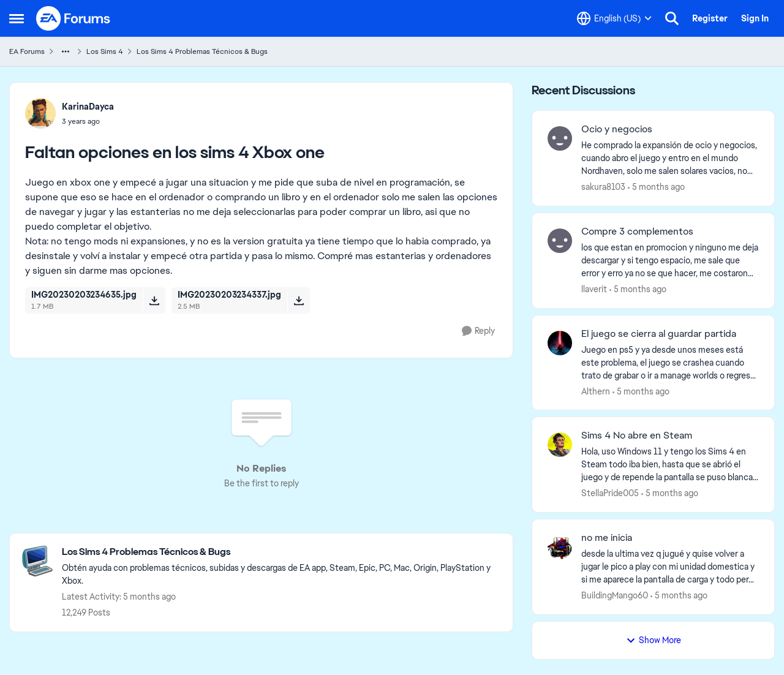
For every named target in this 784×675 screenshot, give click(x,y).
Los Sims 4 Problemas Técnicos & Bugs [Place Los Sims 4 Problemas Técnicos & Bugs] (202, 51)
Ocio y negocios (617, 129)
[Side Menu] (17, 18)
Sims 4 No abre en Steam (637, 436)
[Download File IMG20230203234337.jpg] (299, 300)
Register (710, 18)
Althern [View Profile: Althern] (596, 391)
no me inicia (607, 538)
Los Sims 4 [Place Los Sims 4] (105, 51)
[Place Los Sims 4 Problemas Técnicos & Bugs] (281, 552)
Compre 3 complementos (637, 232)
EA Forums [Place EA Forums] (27, 51)
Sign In (755, 18)
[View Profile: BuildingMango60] (560, 547)
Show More (654, 640)
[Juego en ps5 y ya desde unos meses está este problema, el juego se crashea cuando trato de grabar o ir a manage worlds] (670, 362)
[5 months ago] (656, 187)
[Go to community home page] (73, 18)
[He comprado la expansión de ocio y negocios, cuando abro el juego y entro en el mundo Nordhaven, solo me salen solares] (670, 158)
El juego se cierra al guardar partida (659, 334)
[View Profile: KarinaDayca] (40, 113)
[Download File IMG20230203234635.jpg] (154, 300)
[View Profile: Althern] (560, 343)
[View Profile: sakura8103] (560, 138)
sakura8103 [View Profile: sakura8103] (603, 187)
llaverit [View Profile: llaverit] (594, 289)
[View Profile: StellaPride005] (560, 445)
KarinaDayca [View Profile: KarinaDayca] (88, 107)
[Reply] (478, 331)
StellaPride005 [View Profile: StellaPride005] (610, 493)
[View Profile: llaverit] (560, 241)
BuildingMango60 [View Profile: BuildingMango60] (615, 595)
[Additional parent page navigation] (66, 51)
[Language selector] (614, 18)
